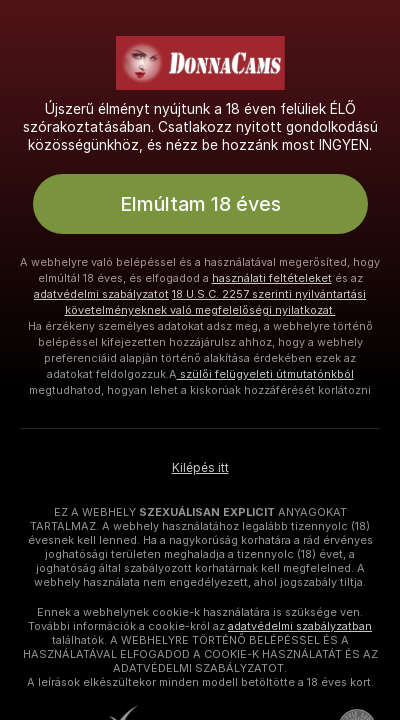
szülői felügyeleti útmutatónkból (265, 374)
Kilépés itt (200, 468)
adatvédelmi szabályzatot (101, 294)
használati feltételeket (272, 278)
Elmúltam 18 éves (200, 204)
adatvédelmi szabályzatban (300, 626)
